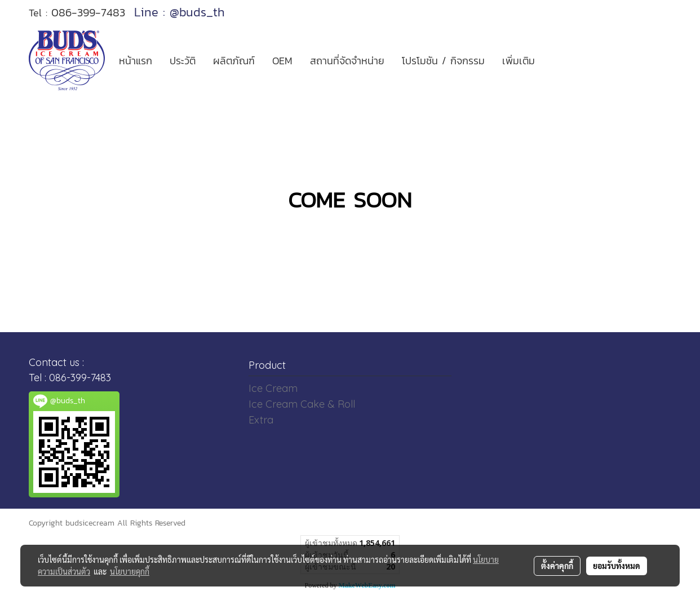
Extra (261, 420)
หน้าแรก (136, 61)
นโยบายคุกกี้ (130, 571)
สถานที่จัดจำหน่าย (347, 61)
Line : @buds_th (180, 12)
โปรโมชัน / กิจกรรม (443, 61)
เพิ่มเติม (519, 61)
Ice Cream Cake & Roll (302, 404)
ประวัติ (183, 61)
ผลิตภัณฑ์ (234, 61)
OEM (282, 61)
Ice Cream (273, 388)
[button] (553, 60)
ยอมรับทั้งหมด (617, 566)
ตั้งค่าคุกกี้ (557, 566)
